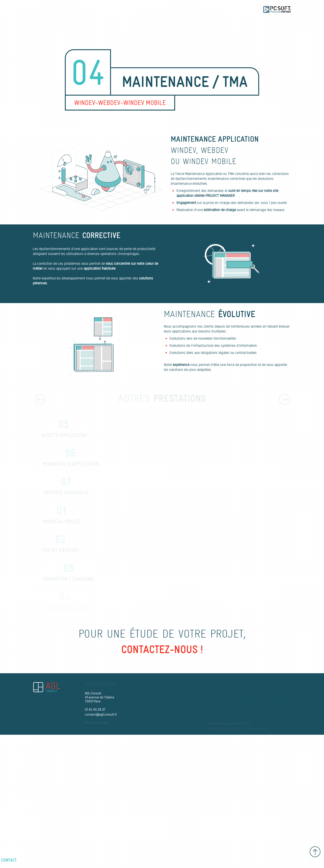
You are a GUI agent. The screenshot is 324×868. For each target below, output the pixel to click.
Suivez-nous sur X (267, 698)
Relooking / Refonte (151, 723)
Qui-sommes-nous (203, 700)
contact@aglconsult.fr (101, 715)
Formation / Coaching (153, 705)
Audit (9, 783)
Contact (9, 860)
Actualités (197, 705)
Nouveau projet (62, 515)
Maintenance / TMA (65, 601)
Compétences (199, 694)
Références (12, 814)
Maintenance (147, 711)
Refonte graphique (66, 486)
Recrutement (13, 848)
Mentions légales (97, 723)
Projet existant (61, 544)
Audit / (142, 717)
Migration (155, 717)
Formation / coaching (68, 573)
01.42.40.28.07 (95, 710)
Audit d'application (64, 429)
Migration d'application (71, 458)
